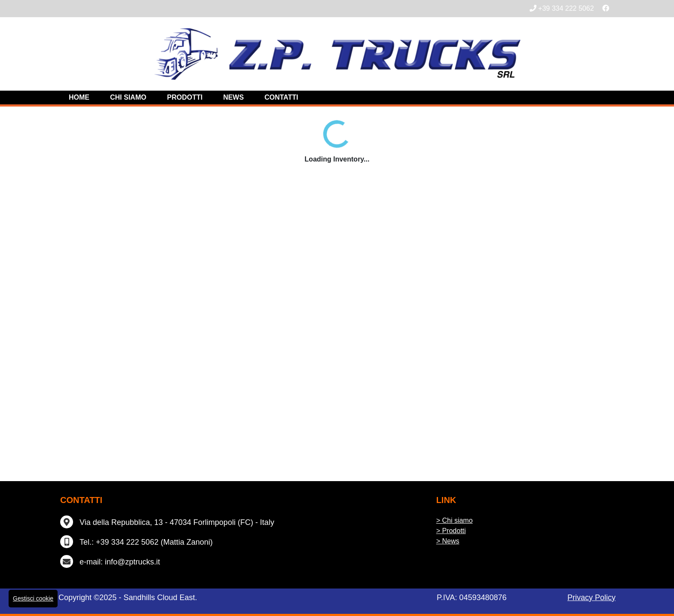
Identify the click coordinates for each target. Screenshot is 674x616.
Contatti (281, 97)
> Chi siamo (455, 520)
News (233, 97)
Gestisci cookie (33, 598)
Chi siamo (128, 97)
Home (79, 97)
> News (448, 541)
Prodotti (185, 97)
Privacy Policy (591, 598)
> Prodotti (451, 531)
